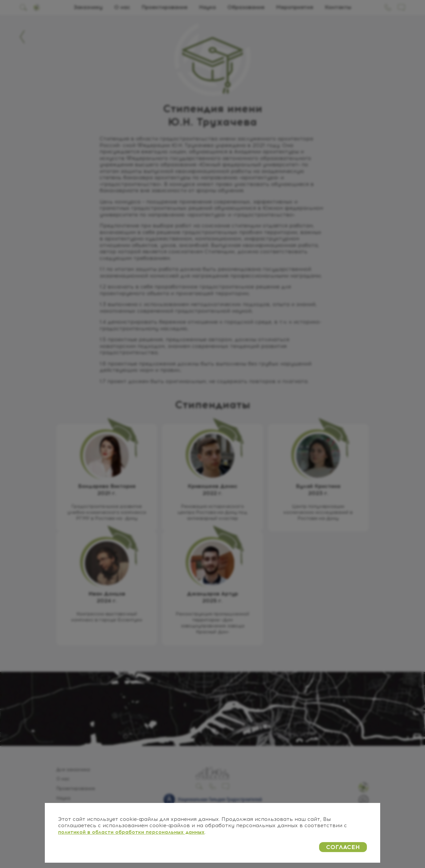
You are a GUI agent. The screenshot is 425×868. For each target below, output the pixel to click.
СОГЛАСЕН (343, 847)
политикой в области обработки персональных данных (131, 832)
